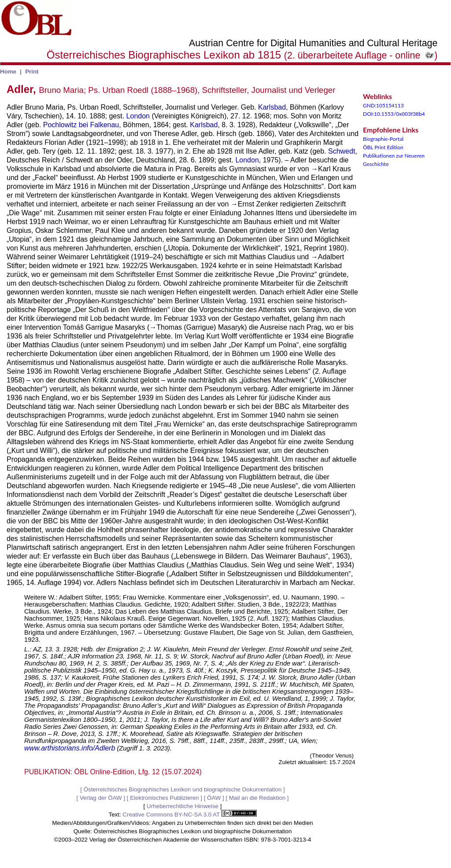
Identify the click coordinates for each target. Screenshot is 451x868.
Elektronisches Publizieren (164, 798)
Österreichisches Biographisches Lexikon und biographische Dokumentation (183, 789)
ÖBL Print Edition (383, 147)
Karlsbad (272, 107)
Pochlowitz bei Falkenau (81, 125)
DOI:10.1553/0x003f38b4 (394, 114)
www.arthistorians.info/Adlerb (70, 748)
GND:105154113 (383, 105)
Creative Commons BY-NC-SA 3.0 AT (189, 815)
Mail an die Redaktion (257, 798)
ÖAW (214, 798)
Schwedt (342, 151)
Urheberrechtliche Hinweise (183, 806)
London (138, 116)
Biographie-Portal (383, 139)
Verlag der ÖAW (101, 798)
